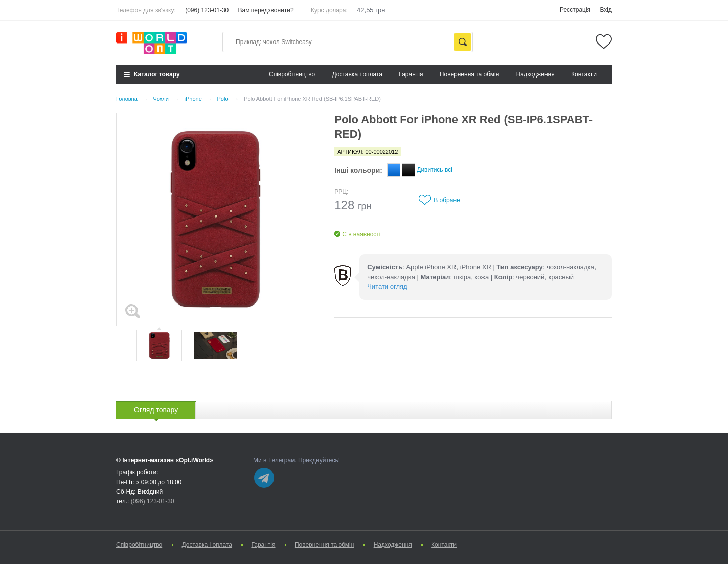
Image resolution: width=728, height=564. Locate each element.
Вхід (606, 10)
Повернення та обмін (469, 74)
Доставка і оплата (357, 74)
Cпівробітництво (292, 74)
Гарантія (411, 74)
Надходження (535, 74)
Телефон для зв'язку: (146, 10)
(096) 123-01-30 (207, 10)
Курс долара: (329, 10)
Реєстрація (575, 10)
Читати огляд (387, 287)
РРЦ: (341, 192)
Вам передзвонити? (266, 10)
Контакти (584, 74)
